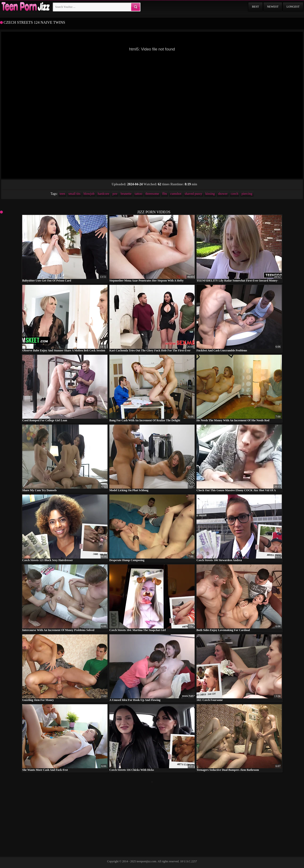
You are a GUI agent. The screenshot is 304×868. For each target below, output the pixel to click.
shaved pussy (193, 194)
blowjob (89, 194)
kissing (210, 194)
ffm (165, 194)
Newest (273, 7)
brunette (126, 194)
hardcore (103, 194)
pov (115, 194)
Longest (293, 7)
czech (235, 194)
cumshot (176, 194)
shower (223, 194)
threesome (152, 194)
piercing (247, 194)
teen (62, 194)
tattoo (139, 194)
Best (255, 7)
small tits (74, 194)
